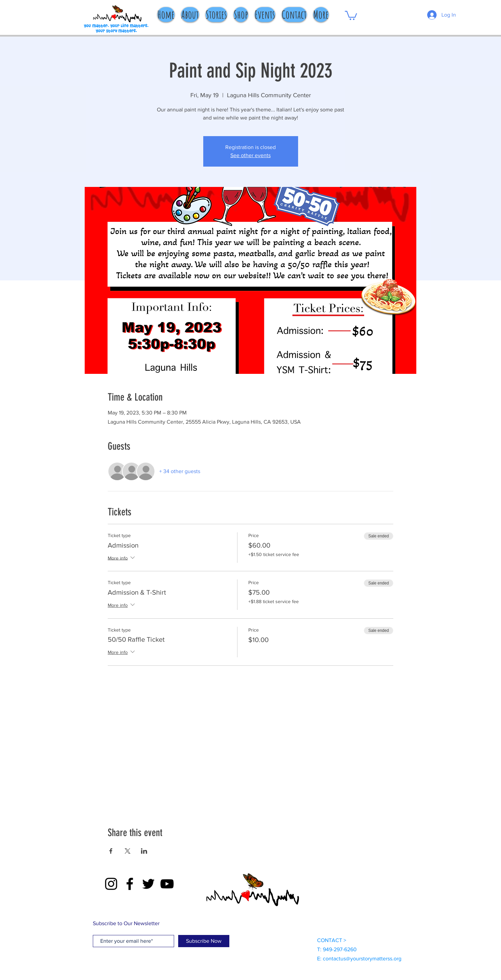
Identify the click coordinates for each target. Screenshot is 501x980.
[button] (351, 15)
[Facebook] (130, 884)
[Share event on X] (128, 851)
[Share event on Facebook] (111, 851)
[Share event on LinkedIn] (144, 851)
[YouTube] (167, 884)
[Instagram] (111, 884)
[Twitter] (148, 884)
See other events (250, 155)
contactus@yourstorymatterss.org (362, 958)
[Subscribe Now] (204, 941)
